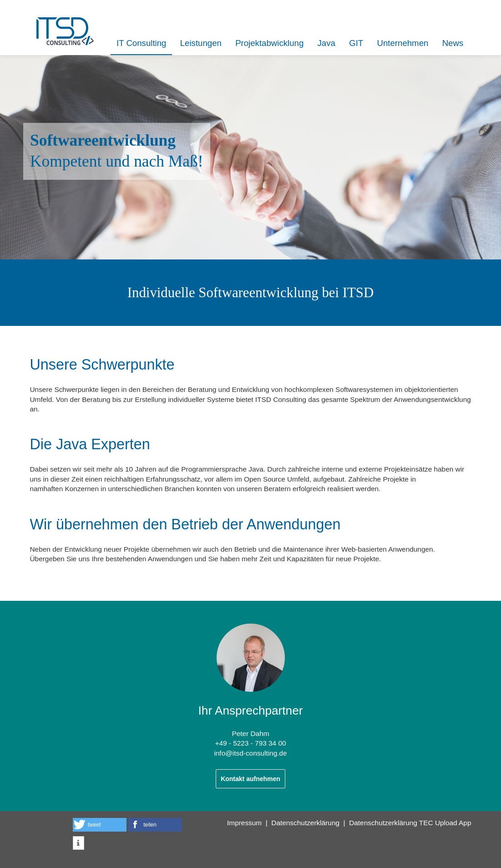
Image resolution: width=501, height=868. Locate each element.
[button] (100, 825)
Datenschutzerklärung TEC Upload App (410, 823)
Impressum (244, 823)
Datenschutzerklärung (305, 823)
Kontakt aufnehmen (250, 779)
